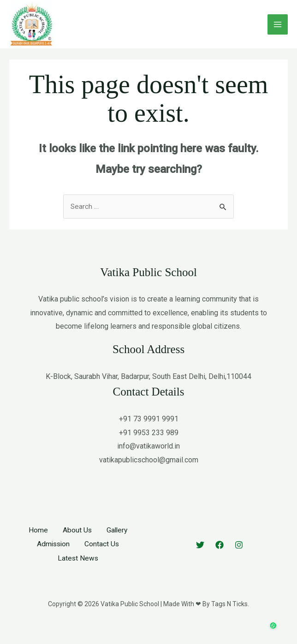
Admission (53, 556)
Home (37, 542)
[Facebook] (220, 556)
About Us (77, 542)
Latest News (78, 570)
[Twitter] (200, 556)
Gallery (117, 542)
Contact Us (102, 556)
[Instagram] (239, 556)
